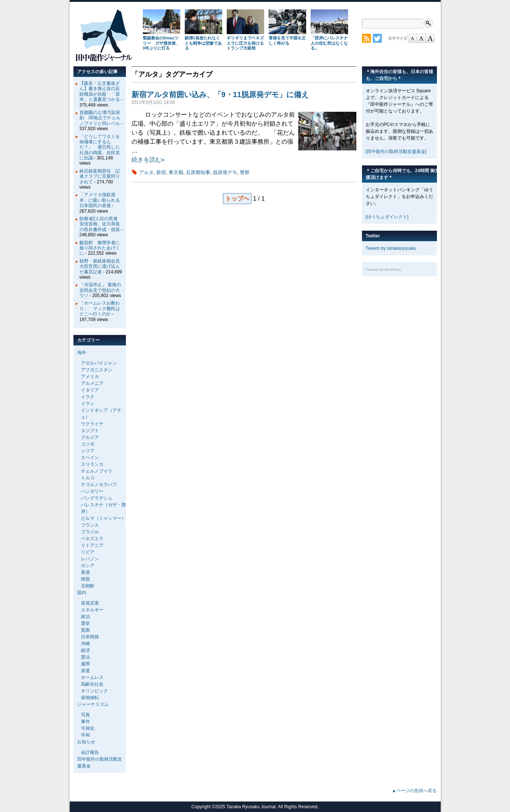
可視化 (88, 728)
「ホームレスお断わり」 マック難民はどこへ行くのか (100, 308)
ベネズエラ (92, 539)
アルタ (146, 172)
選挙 (85, 623)
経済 (85, 650)
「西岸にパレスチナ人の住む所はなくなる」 (329, 43)
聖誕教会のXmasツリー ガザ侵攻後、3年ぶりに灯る (161, 43)
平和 (85, 735)
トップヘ (237, 199)
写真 (85, 715)
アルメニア (92, 383)
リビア (88, 552)
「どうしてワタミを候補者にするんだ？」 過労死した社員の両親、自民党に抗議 (100, 147)
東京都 (176, 172)
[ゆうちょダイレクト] (387, 217)
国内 (82, 593)
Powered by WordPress (383, 270)
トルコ (88, 478)
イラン (88, 404)
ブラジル (90, 532)
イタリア (90, 390)
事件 (85, 722)
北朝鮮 (88, 586)
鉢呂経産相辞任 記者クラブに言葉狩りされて (100, 176)
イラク (88, 397)
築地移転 (90, 698)
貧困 (85, 630)
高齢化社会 (92, 684)
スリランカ (92, 464)
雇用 (85, 664)
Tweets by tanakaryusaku (391, 248)
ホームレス (92, 677)
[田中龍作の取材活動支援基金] (396, 152)
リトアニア (92, 545)
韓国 (85, 579)
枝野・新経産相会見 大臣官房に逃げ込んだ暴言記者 (102, 266)
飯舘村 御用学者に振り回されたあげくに (100, 248)
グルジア (90, 437)
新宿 (161, 172)
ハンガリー (92, 491)
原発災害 (90, 603)
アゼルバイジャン (99, 363)
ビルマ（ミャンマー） (103, 518)
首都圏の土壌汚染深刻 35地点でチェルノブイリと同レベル (100, 118)
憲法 (85, 657)
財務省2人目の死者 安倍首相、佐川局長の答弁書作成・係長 (101, 224)
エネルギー (92, 610)
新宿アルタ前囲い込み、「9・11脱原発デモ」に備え (220, 95)
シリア (88, 451)
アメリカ (90, 377)
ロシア (88, 566)
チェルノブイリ (97, 471)
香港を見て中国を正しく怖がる (287, 41)
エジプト (90, 431)
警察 (245, 172)
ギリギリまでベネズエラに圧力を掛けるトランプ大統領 (245, 43)
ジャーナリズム (93, 704)
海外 (82, 353)
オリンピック (94, 691)
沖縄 (85, 644)
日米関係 (90, 637)
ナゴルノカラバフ (99, 485)
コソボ (88, 444)
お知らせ (86, 742)
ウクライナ (92, 424)
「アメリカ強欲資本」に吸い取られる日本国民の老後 (100, 200)
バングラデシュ (97, 498)
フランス (90, 525)
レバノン (90, 559)
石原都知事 (198, 172)
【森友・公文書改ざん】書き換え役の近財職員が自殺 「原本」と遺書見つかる (100, 91)
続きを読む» (148, 160)
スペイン (90, 458)
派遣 (85, 671)
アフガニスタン (97, 370)
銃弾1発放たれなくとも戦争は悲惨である (203, 43)
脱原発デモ (225, 172)
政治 (85, 617)
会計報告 (90, 752)
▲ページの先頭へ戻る (414, 791)
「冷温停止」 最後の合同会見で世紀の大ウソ (100, 290)
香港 (85, 572)
